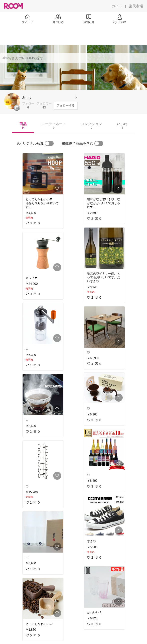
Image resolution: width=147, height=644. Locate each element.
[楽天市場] (136, 6)
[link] (43, 174)
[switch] (49, 143)
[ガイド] (117, 6)
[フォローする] (66, 106)
